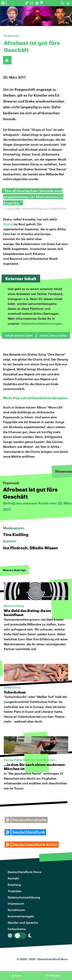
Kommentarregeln (21, 916)
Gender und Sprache (23, 922)
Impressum (16, 903)
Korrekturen (16, 910)
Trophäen (15, 891)
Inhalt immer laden (53, 335)
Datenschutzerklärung (24, 897)
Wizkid (8, 224)
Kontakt (13, 878)
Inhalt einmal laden (19, 335)
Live (18, 975)
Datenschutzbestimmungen (41, 323)
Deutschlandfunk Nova (24, 872)
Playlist (55, 975)
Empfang (14, 885)
